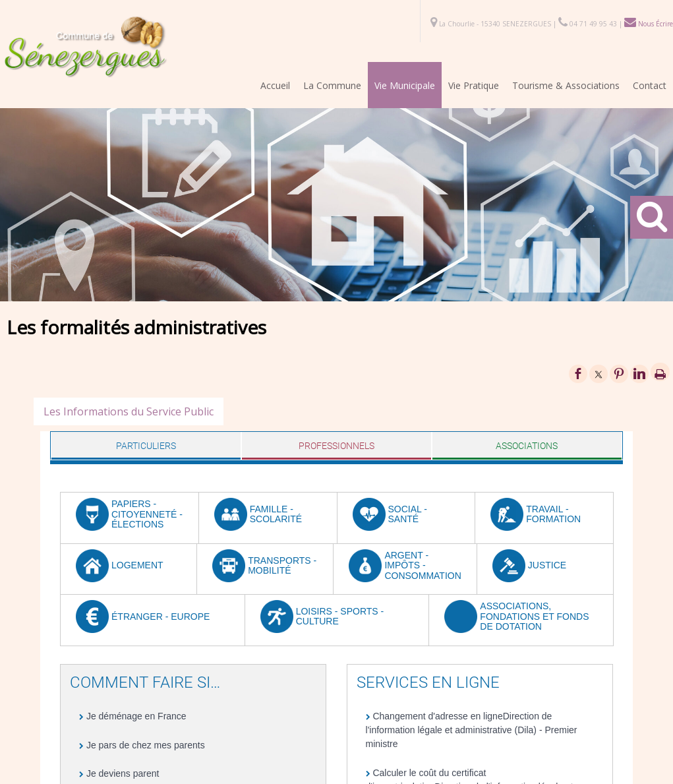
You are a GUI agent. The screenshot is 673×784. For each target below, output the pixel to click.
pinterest (619, 374)
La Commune (332, 85)
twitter (599, 374)
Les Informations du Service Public (129, 411)
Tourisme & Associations (566, 85)
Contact (650, 85)
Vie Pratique (474, 85)
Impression (660, 372)
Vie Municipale (405, 85)
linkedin (639, 374)
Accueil (275, 85)
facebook (578, 374)
